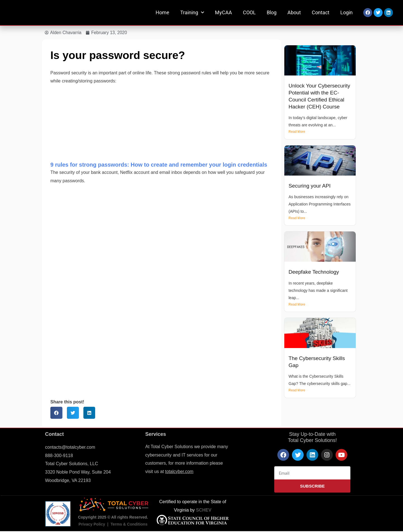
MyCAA (223, 12)
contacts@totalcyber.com (70, 447)
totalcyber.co (178, 472)
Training (192, 13)
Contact (321, 12)
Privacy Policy (92, 524)
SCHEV (204, 510)
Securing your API (310, 186)
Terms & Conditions (129, 524)
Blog (272, 12)
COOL (249, 12)
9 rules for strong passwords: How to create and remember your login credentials (159, 165)
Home (162, 12)
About (294, 12)
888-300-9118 (59, 456)
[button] (56, 413)
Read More (297, 132)
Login (346, 12)
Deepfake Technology (314, 272)
